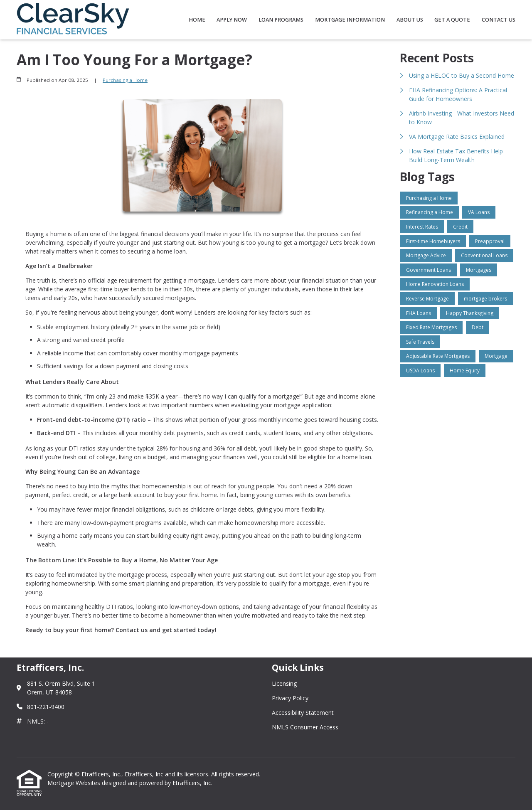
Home (197, 20)
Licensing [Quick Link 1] (284, 683)
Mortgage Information (350, 20)
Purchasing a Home (125, 80)
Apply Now (232, 20)
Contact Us (499, 20)
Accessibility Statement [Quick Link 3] (303, 713)
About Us (410, 20)
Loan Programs (281, 20)
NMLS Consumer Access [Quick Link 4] (305, 727)
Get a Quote (452, 20)
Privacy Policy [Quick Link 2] (290, 698)
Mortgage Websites (75, 783)
